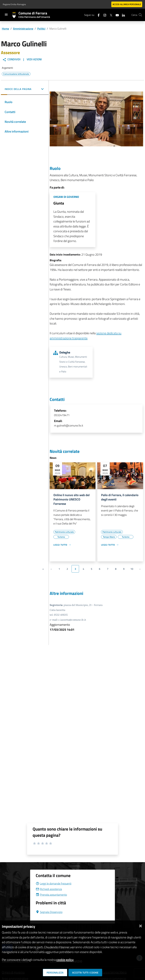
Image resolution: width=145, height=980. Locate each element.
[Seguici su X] (110, 15)
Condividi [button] (11, 59)
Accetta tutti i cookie (85, 973)
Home (5, 29)
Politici (41, 29)
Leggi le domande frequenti (54, 883)
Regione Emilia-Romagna (14, 4)
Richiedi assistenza (49, 889)
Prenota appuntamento (51, 895)
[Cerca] (140, 15)
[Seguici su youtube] (116, 15)
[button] (25, 89)
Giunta (59, 203)
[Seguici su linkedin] (122, 15)
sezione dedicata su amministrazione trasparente (86, 336)
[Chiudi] (140, 925)
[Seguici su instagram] (104, 15)
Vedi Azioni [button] (32, 59)
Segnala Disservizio (49, 912)
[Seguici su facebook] (97, 15)
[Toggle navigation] (6, 15)
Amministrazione (23, 29)
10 (132, 569)
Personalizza (55, 973)
